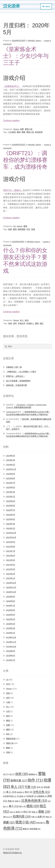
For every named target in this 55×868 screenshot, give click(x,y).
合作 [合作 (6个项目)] (40, 787)
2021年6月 (11, 556)
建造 (8, 721)
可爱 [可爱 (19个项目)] (30, 787)
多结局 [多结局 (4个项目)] (20, 792)
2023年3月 (11, 492)
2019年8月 (11, 656)
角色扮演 (39, 132)
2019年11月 (11, 642)
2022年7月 (11, 510)
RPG (8, 684)
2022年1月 (11, 528)
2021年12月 (11, 533)
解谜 (8, 748)
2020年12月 (11, 583)
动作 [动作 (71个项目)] (35, 780)
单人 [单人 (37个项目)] (17, 787)
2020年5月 (11, 615)
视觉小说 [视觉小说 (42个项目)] (25, 822)
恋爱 (22, 129)
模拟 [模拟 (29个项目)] (33, 806)
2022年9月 (11, 501)
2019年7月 (11, 660)
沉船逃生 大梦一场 (14, 367)
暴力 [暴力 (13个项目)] (14, 806)
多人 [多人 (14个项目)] (11, 792)
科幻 (8, 734)
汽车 (28, 229)
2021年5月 (11, 560)
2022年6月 (11, 515)
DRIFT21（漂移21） (13, 190)
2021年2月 (11, 574)
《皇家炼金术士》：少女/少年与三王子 (26, 56)
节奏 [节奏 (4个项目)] (34, 817)
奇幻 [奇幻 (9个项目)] (28, 792)
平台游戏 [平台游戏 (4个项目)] (21, 796)
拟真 (10, 229)
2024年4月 (11, 460)
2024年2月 (11, 465)
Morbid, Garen (35, 41)
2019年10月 (11, 647)
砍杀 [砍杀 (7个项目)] (19, 812)
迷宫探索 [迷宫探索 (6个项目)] (35, 829)
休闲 (10, 323)
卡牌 (8, 702)
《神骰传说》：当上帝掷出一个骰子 (21, 372)
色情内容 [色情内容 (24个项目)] (22, 816)
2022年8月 (11, 506)
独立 (42, 323)
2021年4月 (11, 565)
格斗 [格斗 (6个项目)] (22, 806)
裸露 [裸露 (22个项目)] (9, 822)
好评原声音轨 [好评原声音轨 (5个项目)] (10, 796)
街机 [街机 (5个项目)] (49, 817)
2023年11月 (11, 469)
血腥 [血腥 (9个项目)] (41, 817)
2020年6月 (11, 610)
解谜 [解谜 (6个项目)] (26, 829)
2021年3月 (11, 569)
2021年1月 (11, 578)
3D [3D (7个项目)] (12, 774)
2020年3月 (11, 624)
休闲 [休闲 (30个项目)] (22, 774)
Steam (16, 129)
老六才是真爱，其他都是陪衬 (18, 381)
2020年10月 (11, 592)
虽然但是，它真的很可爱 (16, 385)
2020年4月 (11, 619)
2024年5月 (11, 456)
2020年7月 (11, 606)
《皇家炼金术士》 (12, 86)
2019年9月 (11, 651)
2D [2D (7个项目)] (6, 774)
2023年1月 (11, 497)
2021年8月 (11, 547)
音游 (8, 752)
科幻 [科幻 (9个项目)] (27, 812)
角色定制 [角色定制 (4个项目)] (41, 823)
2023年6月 (11, 487)
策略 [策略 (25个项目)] (44, 812)
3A (14, 226)
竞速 (33, 229)
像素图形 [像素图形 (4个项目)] (33, 774)
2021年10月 (11, 537)
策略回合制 (11, 739)
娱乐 (27, 320)
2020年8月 (11, 601)
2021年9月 (11, 542)
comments (11, 412)
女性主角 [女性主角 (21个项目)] (41, 792)
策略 (23, 132)
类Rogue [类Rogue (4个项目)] (8, 817)
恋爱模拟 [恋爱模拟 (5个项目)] (42, 796)
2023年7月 (11, 483)
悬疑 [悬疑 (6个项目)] (11, 801)
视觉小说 (29, 129)
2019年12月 (11, 637)
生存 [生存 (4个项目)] (12, 812)
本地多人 (30, 323)
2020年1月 (11, 633)
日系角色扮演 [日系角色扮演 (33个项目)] (34, 801)
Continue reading (11, 121)
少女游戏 (12, 132)
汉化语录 (11, 6)
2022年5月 (11, 519)
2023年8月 (11, 478)
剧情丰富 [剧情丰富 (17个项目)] (19, 780)
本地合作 (22, 323)
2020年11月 (11, 587)
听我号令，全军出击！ (16, 376)
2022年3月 (11, 524)
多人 (22, 320)
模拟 (19, 132)
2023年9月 (11, 474)
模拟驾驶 (22, 229)
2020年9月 (11, 597)
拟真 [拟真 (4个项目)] (18, 801)
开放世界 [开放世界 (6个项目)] (31, 796)
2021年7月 (11, 551)
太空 (8, 711)
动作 (15, 323)
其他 (8, 693)
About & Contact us (12, 853)
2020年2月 (11, 628)
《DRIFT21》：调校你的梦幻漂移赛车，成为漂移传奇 (25, 160)
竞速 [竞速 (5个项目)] (35, 812)
